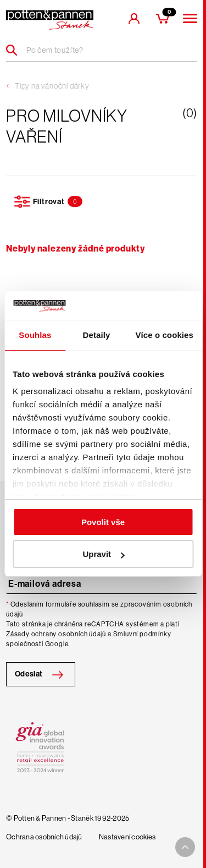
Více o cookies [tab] (164, 335)
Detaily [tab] (97, 335)
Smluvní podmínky (142, 634)
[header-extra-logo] (50, 20)
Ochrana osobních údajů (44, 837)
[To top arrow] (185, 847)
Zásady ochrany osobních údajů (56, 634)
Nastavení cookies (127, 837)
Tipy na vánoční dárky (52, 86)
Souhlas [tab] (35, 335)
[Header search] (16, 50)
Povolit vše (103, 522)
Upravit (103, 554)
